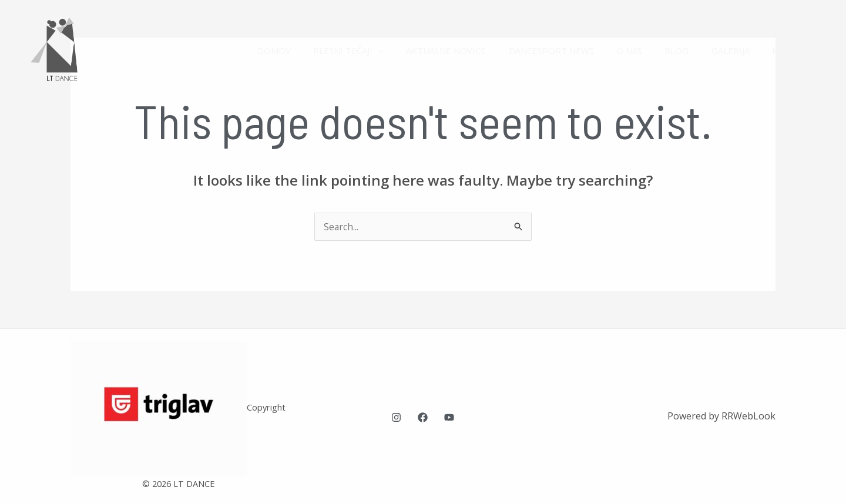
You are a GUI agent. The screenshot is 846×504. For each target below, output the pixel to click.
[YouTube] (449, 417)
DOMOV (310, 51)
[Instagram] (396, 417)
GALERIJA (738, 51)
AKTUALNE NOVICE (473, 51)
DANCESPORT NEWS (573, 51)
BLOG (689, 51)
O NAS (646, 51)
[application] (410, 51)
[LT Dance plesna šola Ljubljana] (62, 49)
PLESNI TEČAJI (380, 51)
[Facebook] (423, 417)
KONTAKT (795, 51)
